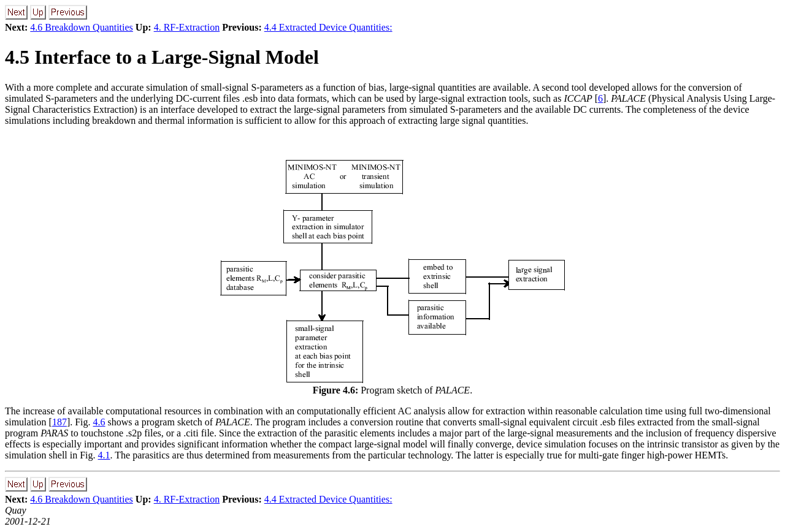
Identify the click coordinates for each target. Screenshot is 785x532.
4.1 (104, 455)
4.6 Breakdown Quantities (82, 27)
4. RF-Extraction (187, 27)
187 (59, 422)
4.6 (99, 422)
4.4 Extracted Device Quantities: (328, 27)
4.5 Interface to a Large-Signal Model (162, 57)
